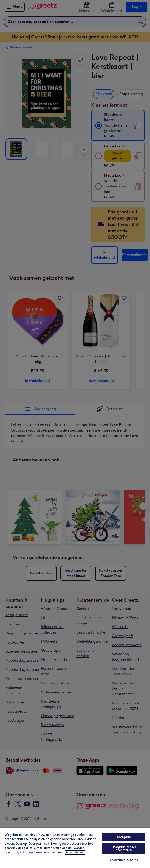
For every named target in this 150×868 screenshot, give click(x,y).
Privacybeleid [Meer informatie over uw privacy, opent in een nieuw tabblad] (75, 852)
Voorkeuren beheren (124, 860)
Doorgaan (124, 837)
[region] (75, 848)
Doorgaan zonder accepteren (124, 848)
